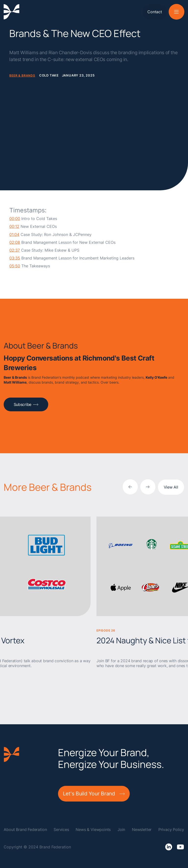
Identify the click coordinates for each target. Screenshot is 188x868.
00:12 (14, 227)
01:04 (14, 235)
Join (121, 829)
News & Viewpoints (93, 829)
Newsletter (142, 829)
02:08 (15, 242)
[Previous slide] (130, 487)
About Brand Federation (25, 829)
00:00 (15, 219)
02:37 (15, 250)
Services (61, 829)
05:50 (15, 266)
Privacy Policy (171, 829)
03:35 (15, 258)
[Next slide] (148, 487)
